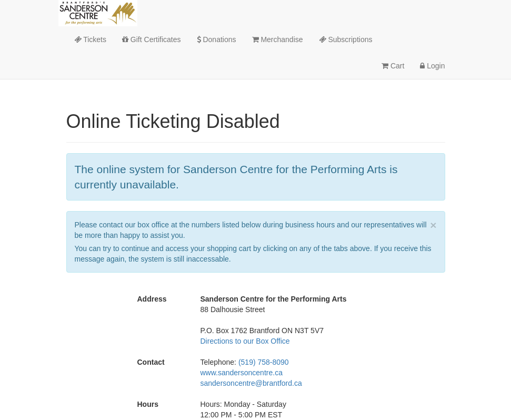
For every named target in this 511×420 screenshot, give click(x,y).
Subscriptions (346, 39)
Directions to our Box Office (245, 341)
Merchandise (278, 39)
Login (432, 66)
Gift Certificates (152, 39)
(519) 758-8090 (264, 362)
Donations (217, 39)
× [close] (433, 225)
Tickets (90, 39)
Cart (393, 66)
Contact (151, 362)
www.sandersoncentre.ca (242, 373)
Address (152, 299)
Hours (148, 404)
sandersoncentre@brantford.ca (251, 383)
